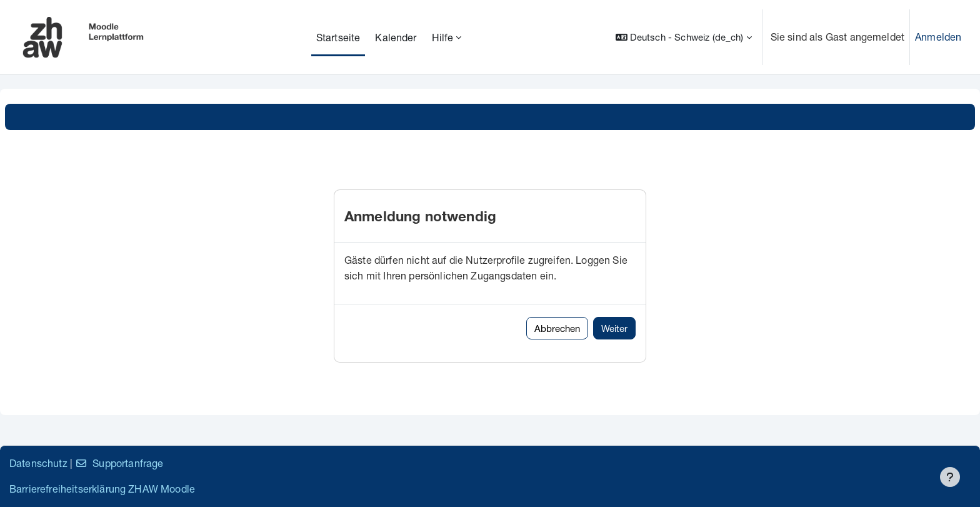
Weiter (614, 328)
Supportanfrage (119, 463)
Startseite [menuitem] (338, 37)
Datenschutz (38, 463)
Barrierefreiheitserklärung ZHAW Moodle (102, 489)
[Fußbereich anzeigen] (950, 477)
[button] (684, 37)
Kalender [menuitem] (396, 37)
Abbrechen (557, 328)
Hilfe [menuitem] (443, 37)
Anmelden (938, 37)
